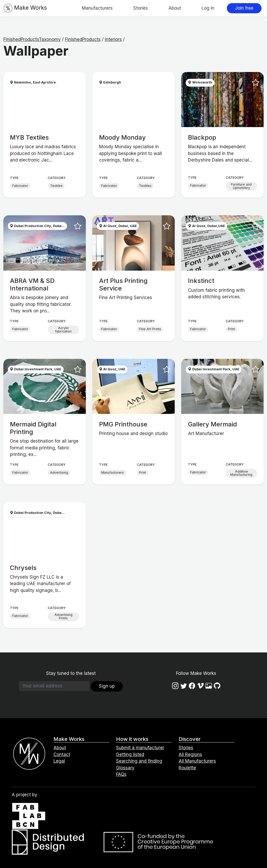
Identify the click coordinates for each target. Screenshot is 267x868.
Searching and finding (139, 761)
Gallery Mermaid (213, 424)
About (175, 8)
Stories (141, 8)
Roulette (187, 768)
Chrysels (23, 568)
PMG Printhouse (123, 424)
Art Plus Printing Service (123, 284)
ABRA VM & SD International (32, 284)
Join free (244, 8)
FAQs (121, 774)
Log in (208, 8)
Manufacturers (97, 8)
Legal (59, 761)
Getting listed (130, 754)
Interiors (113, 39)
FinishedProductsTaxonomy (32, 39)
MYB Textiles (29, 137)
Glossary (125, 768)
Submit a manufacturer (140, 748)
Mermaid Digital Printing (33, 428)
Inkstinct (201, 281)
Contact (62, 754)
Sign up (107, 686)
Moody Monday (122, 137)
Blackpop (202, 137)
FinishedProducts (83, 39)
